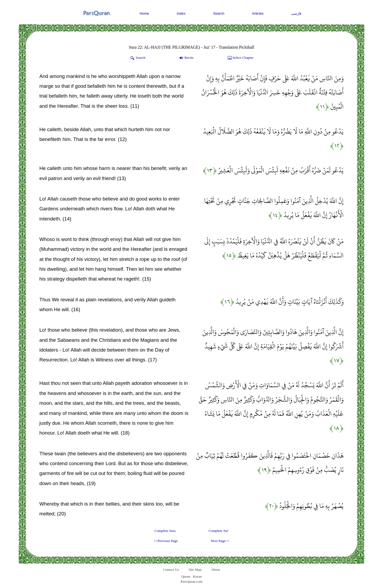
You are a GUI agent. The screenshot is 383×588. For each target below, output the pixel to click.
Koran (197, 576)
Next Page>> (220, 541)
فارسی (296, 13)
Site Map (195, 570)
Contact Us (171, 570)
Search (219, 13)
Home (144, 13)
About (215, 570)
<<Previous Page (166, 541)
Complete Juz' (218, 531)
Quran (186, 576)
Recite (186, 58)
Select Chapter (240, 58)
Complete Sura (165, 531)
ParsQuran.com (192, 581)
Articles (258, 13)
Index (181, 13)
